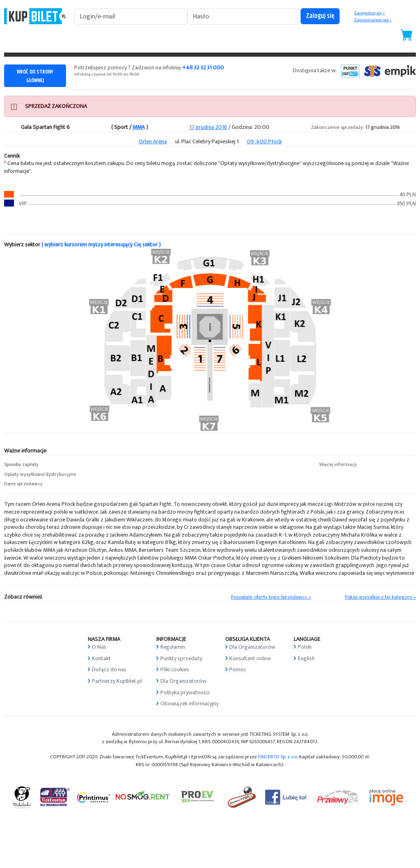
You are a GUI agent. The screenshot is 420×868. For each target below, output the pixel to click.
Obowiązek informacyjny (189, 704)
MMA (139, 127)
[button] (52, 465)
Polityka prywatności (185, 692)
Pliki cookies (175, 669)
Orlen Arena (153, 141)
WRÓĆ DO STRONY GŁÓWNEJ (35, 76)
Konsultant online (250, 658)
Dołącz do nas (109, 669)
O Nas (99, 647)
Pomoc (238, 669)
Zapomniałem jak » (373, 20)
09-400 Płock (264, 141)
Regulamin (173, 647)
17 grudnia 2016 (208, 127)
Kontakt (101, 658)
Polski (305, 647)
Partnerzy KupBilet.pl (117, 681)
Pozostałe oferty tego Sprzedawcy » (271, 597)
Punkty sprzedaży (181, 658)
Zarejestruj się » (369, 13)
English (306, 658)
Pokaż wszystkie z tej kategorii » (380, 597)
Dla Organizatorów (183, 681)
